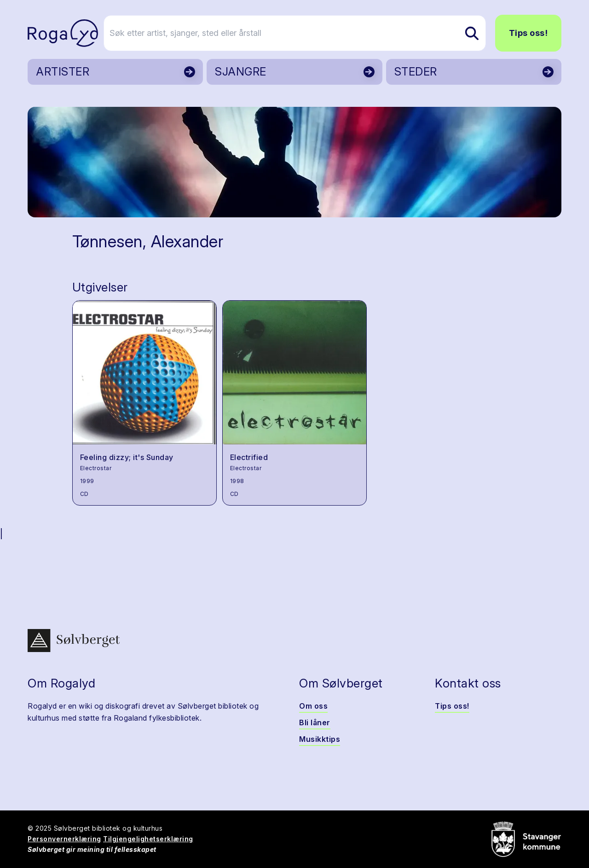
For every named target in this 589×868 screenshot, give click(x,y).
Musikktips (320, 739)
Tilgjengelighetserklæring (148, 839)
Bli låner (315, 722)
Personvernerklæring (64, 839)
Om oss (313, 706)
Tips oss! (528, 33)
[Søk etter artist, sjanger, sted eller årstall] (299, 33)
